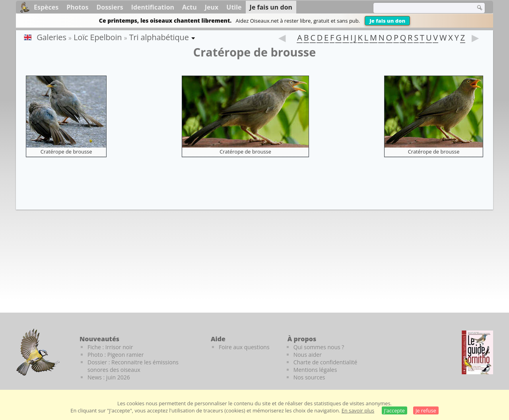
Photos (77, 7)
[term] (419, 8)
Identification (153, 7)
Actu (189, 7)
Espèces (46, 7)
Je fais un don (387, 21)
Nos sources (309, 377)
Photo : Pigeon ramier (116, 355)
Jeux (212, 7)
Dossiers (110, 7)
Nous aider (308, 355)
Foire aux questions (244, 347)
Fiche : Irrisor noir (110, 347)
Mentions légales (315, 370)
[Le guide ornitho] (477, 352)
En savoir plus (358, 410)
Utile (234, 7)
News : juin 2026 (109, 377)
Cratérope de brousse (66, 152)
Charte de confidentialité (325, 362)
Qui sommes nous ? (319, 347)
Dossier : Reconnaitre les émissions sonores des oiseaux (133, 366)
